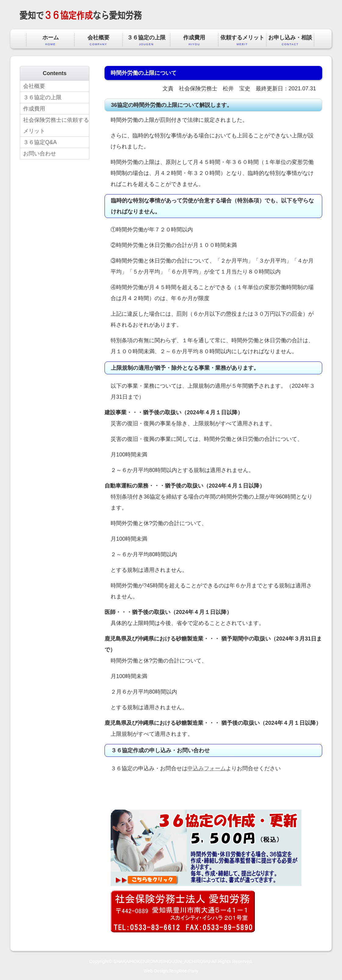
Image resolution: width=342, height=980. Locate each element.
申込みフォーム (207, 768)
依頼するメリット (242, 40)
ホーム (50, 40)
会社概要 (98, 40)
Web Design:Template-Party (171, 971)
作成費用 (194, 40)
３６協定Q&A (40, 142)
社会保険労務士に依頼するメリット (56, 125)
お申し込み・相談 (290, 40)
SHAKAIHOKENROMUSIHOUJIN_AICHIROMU (162, 961)
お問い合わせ (40, 154)
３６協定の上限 (146, 40)
